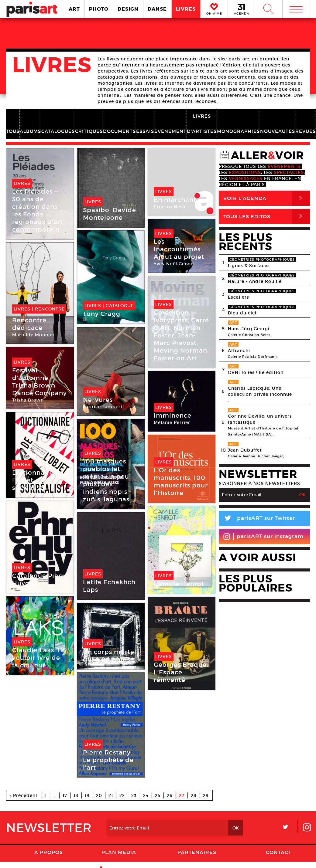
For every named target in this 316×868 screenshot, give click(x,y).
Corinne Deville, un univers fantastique (260, 419)
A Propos (49, 852)
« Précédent (24, 795)
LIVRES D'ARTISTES (202, 124)
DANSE (157, 9)
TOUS (13, 131)
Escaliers (239, 297)
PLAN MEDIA (119, 852)
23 (134, 795)
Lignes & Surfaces (249, 266)
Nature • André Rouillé (255, 281)
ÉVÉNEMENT (170, 131)
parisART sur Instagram (263, 537)
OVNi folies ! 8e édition (256, 372)
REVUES (306, 131)
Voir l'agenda (267, 198)
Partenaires (197, 852)
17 (65, 795)
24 (146, 795)
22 (122, 795)
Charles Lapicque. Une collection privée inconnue (260, 391)
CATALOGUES (58, 131)
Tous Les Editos (267, 216)
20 (99, 795)
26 (170, 795)
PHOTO (99, 9)
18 (76, 795)
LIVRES (186, 9)
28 (194, 795)
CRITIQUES (89, 131)
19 (87, 795)
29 (206, 795)
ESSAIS (145, 131)
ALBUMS (30, 131)
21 (111, 795)
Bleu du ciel (242, 313)
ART (74, 9)
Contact (279, 852)
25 (158, 795)
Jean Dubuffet (245, 450)
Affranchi (239, 351)
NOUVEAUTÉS (278, 131)
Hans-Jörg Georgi (249, 329)
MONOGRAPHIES (238, 131)
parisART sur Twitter (257, 519)
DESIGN (128, 9)
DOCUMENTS (119, 131)
